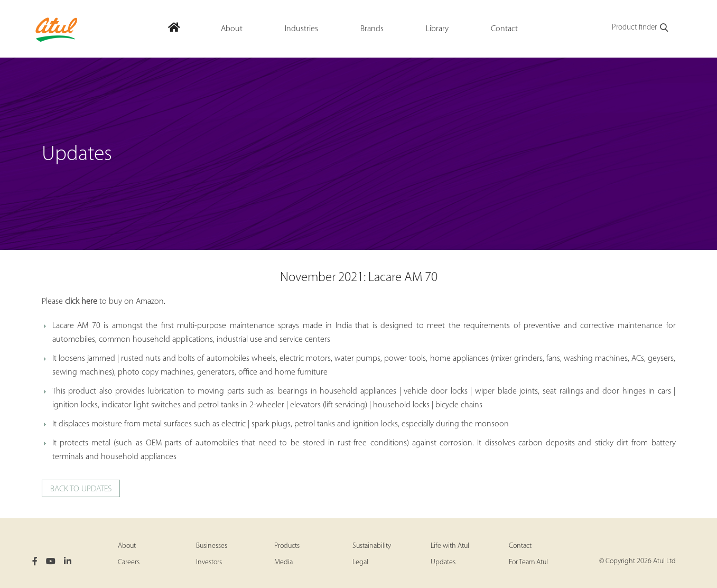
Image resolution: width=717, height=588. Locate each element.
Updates (443, 562)
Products (287, 546)
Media (283, 562)
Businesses (212, 546)
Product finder (641, 28)
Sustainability (372, 546)
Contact (520, 546)
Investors (209, 562)
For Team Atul (528, 562)
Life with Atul (450, 546)
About (127, 546)
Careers (129, 562)
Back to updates (81, 489)
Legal (360, 562)
